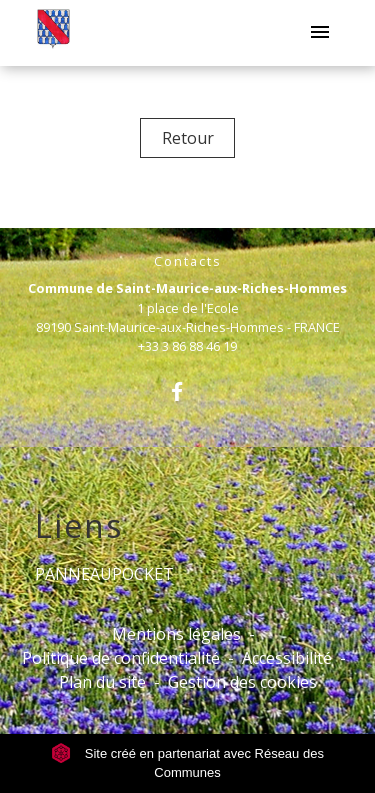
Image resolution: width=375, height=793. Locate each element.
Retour (188, 138)
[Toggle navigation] (320, 33)
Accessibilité (287, 658)
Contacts (188, 261)
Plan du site (102, 682)
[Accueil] (53, 33)
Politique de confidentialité (121, 658)
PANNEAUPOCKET (104, 574)
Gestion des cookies (242, 682)
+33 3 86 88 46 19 (187, 346)
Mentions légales (176, 634)
